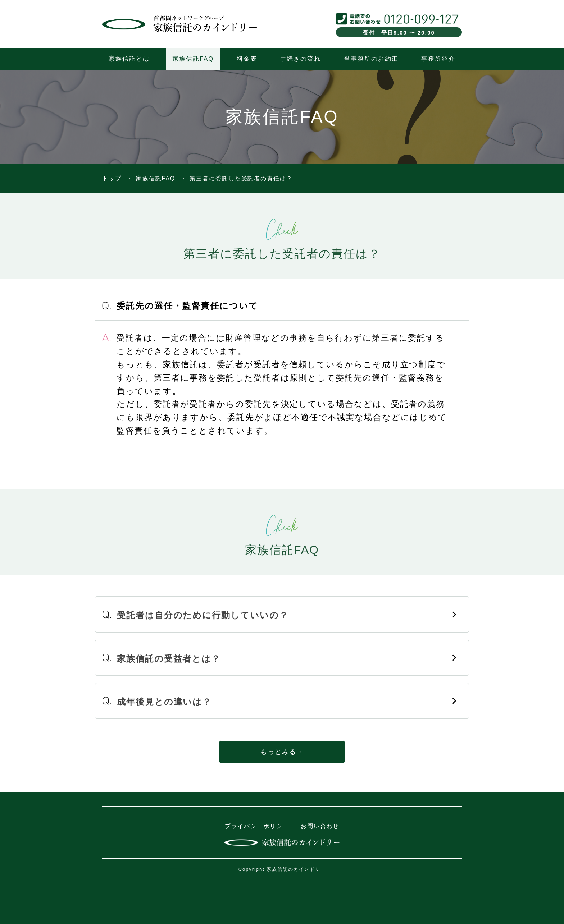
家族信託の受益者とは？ (169, 659)
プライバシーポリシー (257, 826)
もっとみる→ (282, 752)
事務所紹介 (438, 59)
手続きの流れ (301, 59)
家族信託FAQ (193, 59)
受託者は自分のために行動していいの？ (203, 615)
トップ (112, 178)
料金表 (247, 59)
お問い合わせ (320, 826)
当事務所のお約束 (371, 59)
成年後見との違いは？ (164, 702)
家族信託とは (129, 59)
